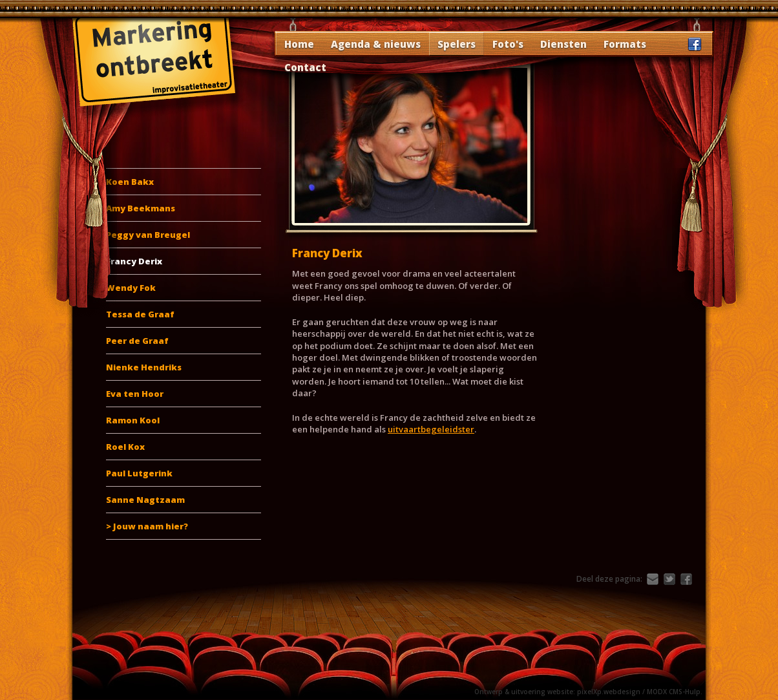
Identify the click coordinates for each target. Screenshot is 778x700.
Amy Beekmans (141, 208)
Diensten (563, 44)
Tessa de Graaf (140, 314)
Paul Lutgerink (139, 473)
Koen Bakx (130, 182)
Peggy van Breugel (148, 235)
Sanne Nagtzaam (145, 500)
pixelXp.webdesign (609, 692)
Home (299, 44)
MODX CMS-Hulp (674, 692)
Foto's (508, 44)
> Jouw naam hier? (147, 526)
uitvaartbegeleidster (431, 429)
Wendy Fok (131, 288)
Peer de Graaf (137, 341)
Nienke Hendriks (144, 367)
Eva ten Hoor (135, 394)
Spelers (457, 44)
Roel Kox (125, 447)
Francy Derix (134, 261)
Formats (625, 44)
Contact (305, 67)
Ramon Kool (133, 420)
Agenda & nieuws (376, 44)
